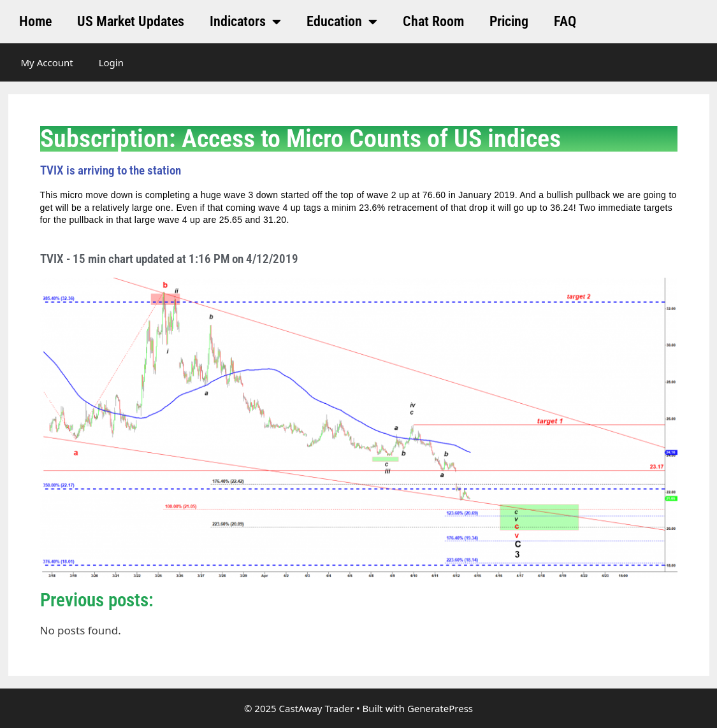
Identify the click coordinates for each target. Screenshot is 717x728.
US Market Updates (131, 21)
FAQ (565, 21)
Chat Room (433, 21)
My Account (47, 62)
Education (342, 22)
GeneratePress (440, 708)
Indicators (245, 22)
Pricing (509, 21)
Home (35, 21)
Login (111, 62)
